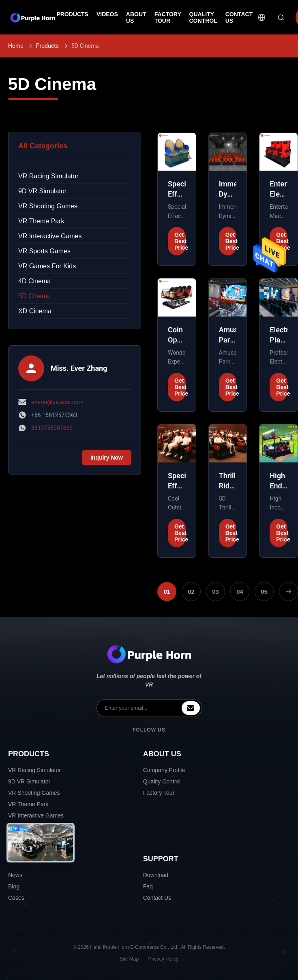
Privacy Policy (164, 959)
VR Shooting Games (48, 206)
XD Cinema (35, 311)
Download (156, 875)
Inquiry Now (107, 458)
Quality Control (162, 781)
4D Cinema (34, 281)
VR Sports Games (44, 251)
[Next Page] (288, 592)
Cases (16, 898)
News (15, 875)
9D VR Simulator (42, 191)
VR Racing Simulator (48, 176)
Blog (14, 886)
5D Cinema (34, 296)
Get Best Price (180, 241)
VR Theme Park (41, 221)
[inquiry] (191, 708)
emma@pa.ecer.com (57, 402)
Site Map (129, 959)
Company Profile (164, 770)
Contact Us (157, 898)
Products (47, 46)
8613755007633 (52, 428)
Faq (148, 886)
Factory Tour (159, 793)
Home (16, 46)
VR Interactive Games (50, 236)
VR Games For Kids (47, 266)
